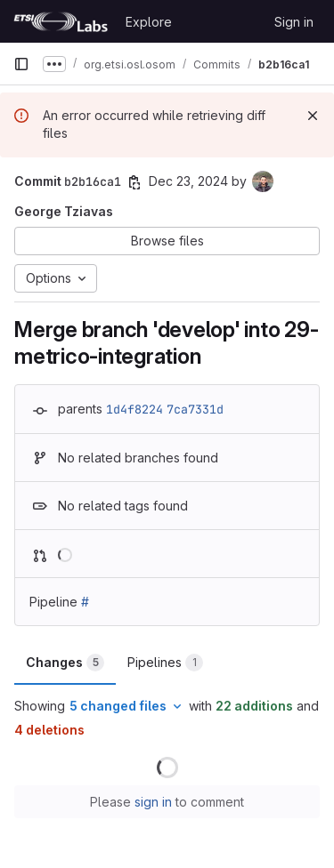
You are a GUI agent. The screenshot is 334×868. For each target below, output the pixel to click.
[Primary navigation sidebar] (21, 64)
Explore (149, 22)
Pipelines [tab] (165, 663)
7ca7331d (195, 409)
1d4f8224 (134, 409)
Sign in (294, 22)
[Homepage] (61, 21)
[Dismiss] (313, 116)
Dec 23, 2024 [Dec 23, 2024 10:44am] (188, 181)
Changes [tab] (65, 663)
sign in (153, 802)
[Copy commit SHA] (134, 182)
